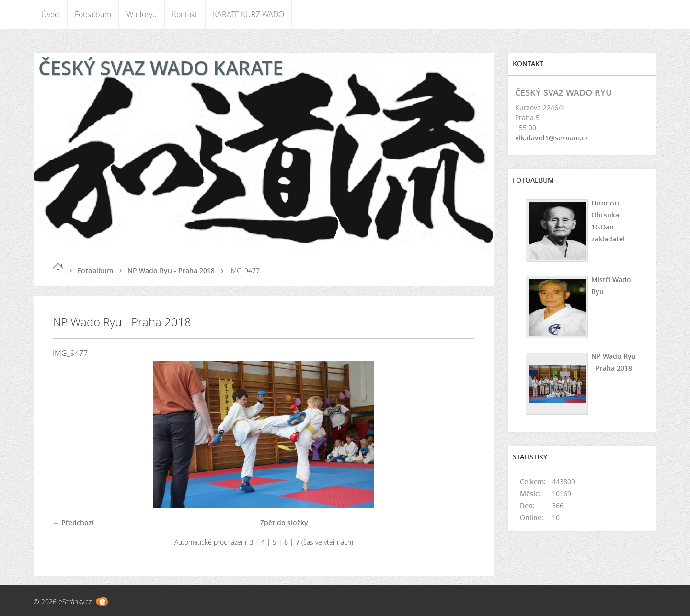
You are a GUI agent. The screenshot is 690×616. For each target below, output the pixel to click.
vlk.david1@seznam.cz (552, 138)
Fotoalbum (93, 14)
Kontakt (185, 14)
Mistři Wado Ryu (611, 285)
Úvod (50, 14)
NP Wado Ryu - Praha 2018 (171, 270)
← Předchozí (73, 522)
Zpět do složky (284, 522)
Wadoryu (142, 14)
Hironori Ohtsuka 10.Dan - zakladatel (608, 221)
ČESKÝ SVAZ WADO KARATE (161, 68)
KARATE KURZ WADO (248, 14)
